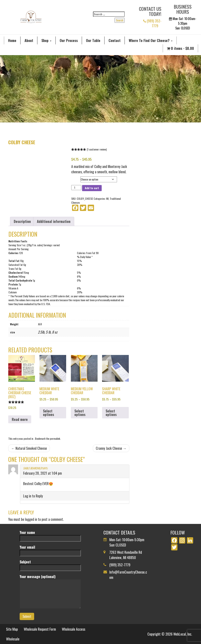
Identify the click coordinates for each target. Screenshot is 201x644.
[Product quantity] (76, 188)
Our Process (69, 40)
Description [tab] (22, 221)
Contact (115, 40)
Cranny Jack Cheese (111, 448)
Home (12, 40)
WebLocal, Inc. (183, 634)
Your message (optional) (50, 592)
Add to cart (92, 188)
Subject (50, 565)
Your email (50, 550)
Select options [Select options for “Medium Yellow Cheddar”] (80, 413)
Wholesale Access (74, 629)
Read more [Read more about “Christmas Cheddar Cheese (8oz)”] (20, 419)
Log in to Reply (33, 496)
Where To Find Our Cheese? (151, 40)
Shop (46, 40)
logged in (31, 519)
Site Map (12, 629)
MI (107, 198)
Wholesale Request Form (40, 629)
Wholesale (13, 639)
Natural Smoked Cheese (29, 448)
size (74, 178)
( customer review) (97, 149)
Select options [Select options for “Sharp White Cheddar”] (111, 413)
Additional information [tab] (54, 221)
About (29, 40)
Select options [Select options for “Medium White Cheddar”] (48, 413)
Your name (50, 535)
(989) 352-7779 (152, 23)
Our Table (93, 40)
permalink (55, 438)
